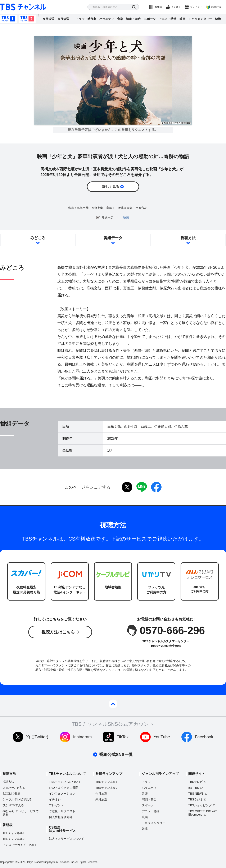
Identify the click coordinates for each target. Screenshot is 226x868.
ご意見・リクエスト (62, 811)
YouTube (162, 737)
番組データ (113, 238)
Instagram (83, 737)
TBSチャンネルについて (65, 782)
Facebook (204, 737)
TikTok (123, 737)
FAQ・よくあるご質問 (64, 788)
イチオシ (176, 7)
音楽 (120, 19)
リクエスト (140, 130)
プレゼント (196, 7)
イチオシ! (55, 799)
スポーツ (150, 19)
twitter (127, 487)
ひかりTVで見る (13, 805)
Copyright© (6, 862)
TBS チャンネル (23, 7)
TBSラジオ (196, 799)
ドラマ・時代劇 (86, 19)
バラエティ (107, 19)
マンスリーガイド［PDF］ (20, 845)
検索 (134, 7)
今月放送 (48, 19)
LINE (142, 487)
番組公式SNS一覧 (116, 755)
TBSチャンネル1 (8, 19)
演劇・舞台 (134, 19)
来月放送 (63, 19)
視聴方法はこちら (58, 632)
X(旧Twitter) (37, 737)
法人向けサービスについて (67, 839)
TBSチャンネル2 (27, 19)
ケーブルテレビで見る (17, 799)
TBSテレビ (196, 782)
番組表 (158, 7)
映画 (182, 19)
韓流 (218, 19)
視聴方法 (216, 7)
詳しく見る (111, 187)
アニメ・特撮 (168, 19)
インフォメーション (62, 794)
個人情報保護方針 (61, 817)
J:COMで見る (12, 794)
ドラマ (146, 782)
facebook (156, 487)
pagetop (113, 704)
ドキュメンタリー (200, 19)
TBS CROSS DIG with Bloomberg (203, 813)
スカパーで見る (14, 788)
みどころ (38, 238)
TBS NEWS (196, 794)
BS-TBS (194, 788)
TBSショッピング (200, 805)
